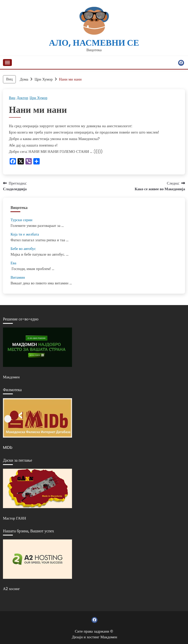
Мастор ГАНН (14, 518)
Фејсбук (181, 63)
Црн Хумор (38, 98)
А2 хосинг (11, 589)
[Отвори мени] (7, 63)
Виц (12, 98)
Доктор (22, 98)
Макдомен (11, 377)
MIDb (8, 448)
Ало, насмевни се (94, 43)
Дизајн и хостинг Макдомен (94, 637)
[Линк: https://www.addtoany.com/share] (36, 162)
